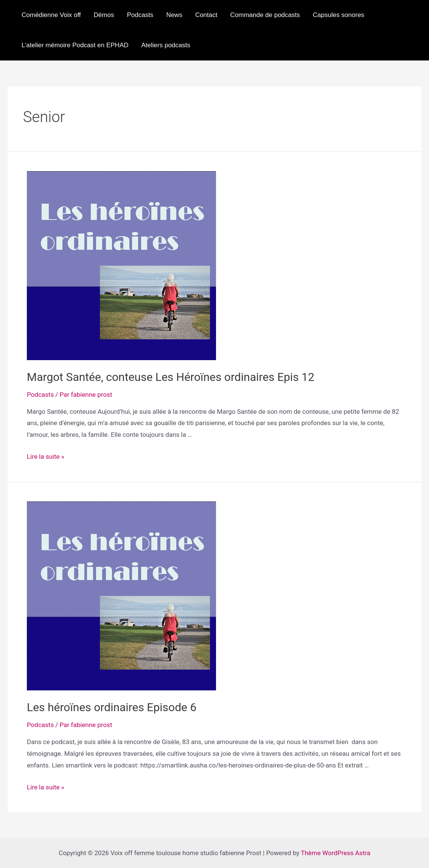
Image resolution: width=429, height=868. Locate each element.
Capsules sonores (339, 15)
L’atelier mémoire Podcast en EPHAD (75, 45)
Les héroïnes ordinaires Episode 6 (112, 707)
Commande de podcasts (265, 15)
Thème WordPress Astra (336, 853)
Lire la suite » (46, 456)
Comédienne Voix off (51, 15)
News (174, 15)
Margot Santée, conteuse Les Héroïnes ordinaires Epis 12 (171, 377)
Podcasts (140, 15)
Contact (206, 15)
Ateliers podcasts (166, 45)
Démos (104, 15)
